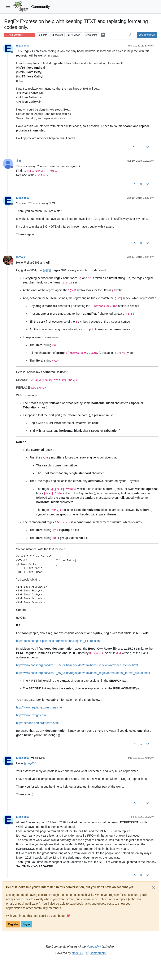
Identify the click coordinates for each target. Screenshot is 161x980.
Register (13, 924)
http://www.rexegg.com (31, 715)
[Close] (153, 887)
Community (41, 7)
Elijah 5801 (23, 46)
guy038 (21, 257)
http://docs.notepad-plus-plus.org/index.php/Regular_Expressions (59, 641)
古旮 (19, 161)
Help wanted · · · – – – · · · (20, 35)
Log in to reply (147, 35)
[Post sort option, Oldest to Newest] (130, 35)
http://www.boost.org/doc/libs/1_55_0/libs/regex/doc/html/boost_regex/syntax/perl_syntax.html (77, 665)
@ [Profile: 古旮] (47, 270)
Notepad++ (94, 947)
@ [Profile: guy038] (30, 763)
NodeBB (77, 953)
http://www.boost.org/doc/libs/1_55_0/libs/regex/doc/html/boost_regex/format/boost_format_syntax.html (83, 673)
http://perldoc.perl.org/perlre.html (37, 723)
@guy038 (38, 758)
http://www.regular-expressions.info (39, 707)
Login (26, 924)
